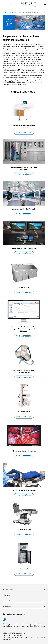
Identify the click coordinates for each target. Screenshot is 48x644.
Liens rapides (24, 607)
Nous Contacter (24, 589)
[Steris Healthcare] (28, 4)
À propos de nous (24, 601)
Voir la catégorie (24, 133)
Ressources (24, 595)
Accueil (5, 12)
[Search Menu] (11, 5)
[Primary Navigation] (45, 5)
